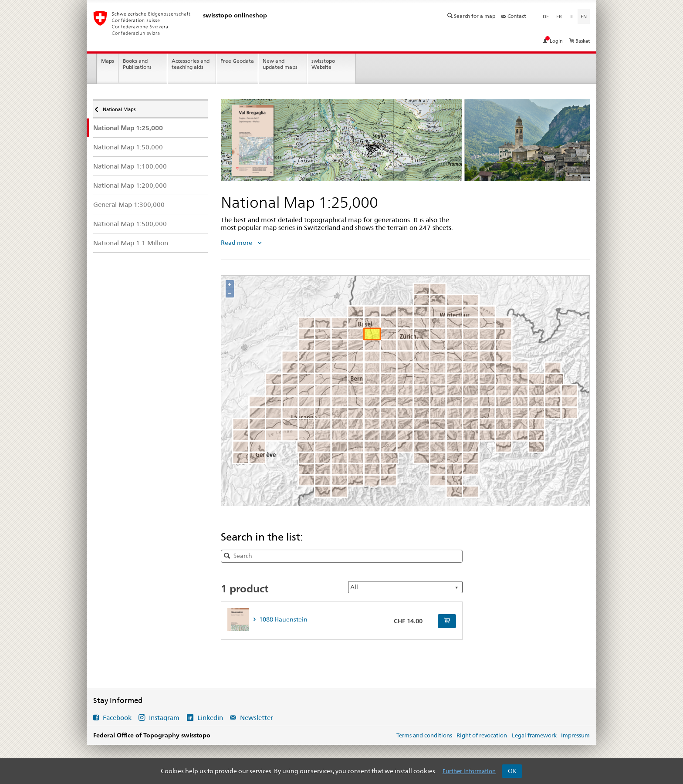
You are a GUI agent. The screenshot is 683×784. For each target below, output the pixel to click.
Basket (580, 41)
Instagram (164, 718)
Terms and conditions (424, 735)
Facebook (117, 718)
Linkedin (210, 718)
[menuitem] (150, 128)
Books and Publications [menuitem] (137, 64)
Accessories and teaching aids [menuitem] (191, 64)
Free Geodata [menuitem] (237, 61)
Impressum (575, 735)
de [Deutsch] (546, 17)
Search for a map (472, 16)
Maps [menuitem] (108, 61)
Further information (469, 771)
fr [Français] (559, 17)
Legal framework (534, 735)
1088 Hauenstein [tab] (283, 619)
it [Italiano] (571, 17)
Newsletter (256, 718)
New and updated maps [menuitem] (280, 64)
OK (512, 771)
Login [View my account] (554, 41)
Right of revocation (482, 735)
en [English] (585, 16)
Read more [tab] (237, 243)
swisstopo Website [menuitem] (323, 64)
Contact (514, 16)
